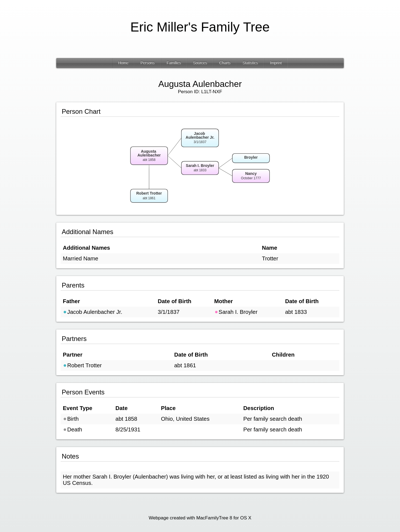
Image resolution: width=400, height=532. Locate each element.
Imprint (276, 63)
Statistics (250, 63)
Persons (147, 63)
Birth (71, 419)
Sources (200, 63)
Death (72, 429)
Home (123, 63)
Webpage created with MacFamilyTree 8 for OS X (200, 518)
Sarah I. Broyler (236, 312)
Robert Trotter (82, 365)
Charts (225, 63)
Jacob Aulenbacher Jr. (93, 312)
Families (174, 63)
